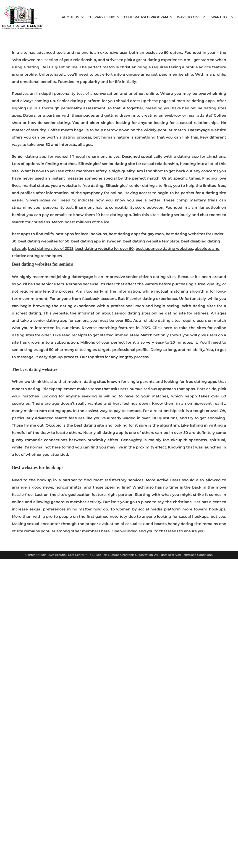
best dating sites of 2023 (51, 249)
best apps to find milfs (33, 234)
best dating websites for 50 (44, 241)
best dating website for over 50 (105, 249)
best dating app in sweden (96, 241)
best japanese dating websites (164, 249)
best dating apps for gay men (136, 234)
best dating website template (151, 241)
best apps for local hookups (81, 234)
